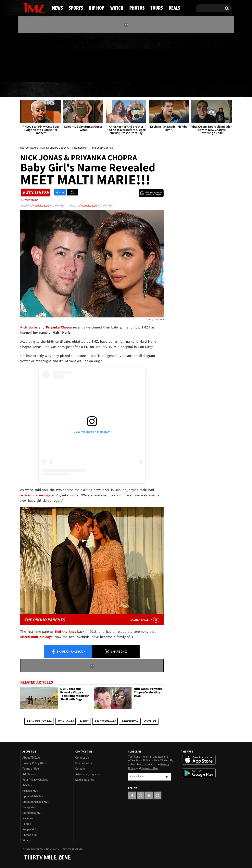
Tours (187, 90)
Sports (59, 90)
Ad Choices (29, 774)
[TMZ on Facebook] (24, 57)
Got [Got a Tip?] (33, 73)
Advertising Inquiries (88, 774)
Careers (80, 769)
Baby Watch (130, 721)
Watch (124, 90)
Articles (27, 785)
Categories (29, 807)
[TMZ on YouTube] (149, 795)
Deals (216, 90)
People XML (30, 829)
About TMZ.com (32, 758)
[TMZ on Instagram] (44, 57)
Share (68, 652)
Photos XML (30, 835)
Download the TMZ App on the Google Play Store (199, 773)
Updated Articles (33, 796)
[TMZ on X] (29, 57)
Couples (150, 721)
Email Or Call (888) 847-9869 (66, 74)
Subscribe (167, 777)
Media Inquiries (85, 780)
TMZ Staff (31, 200)
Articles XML (30, 791)
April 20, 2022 (41, 205)
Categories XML (32, 813)
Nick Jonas (65, 721)
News (30, 90)
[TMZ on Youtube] (36, 57)
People (27, 824)
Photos (156, 90)
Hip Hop (92, 90)
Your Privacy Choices (35, 780)
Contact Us (82, 758)
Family (84, 721)
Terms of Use (31, 769)
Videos (27, 840)
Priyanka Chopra (39, 721)
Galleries (28, 818)
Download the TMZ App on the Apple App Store (199, 760)
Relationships (105, 721)
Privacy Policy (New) (35, 763)
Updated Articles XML (36, 802)
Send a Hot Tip (84, 763)
